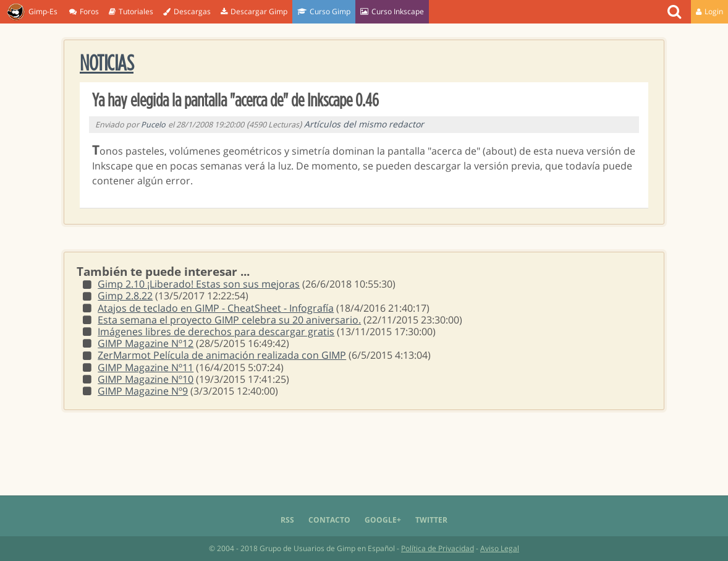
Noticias (107, 64)
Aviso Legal (500, 548)
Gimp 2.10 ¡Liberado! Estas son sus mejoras (199, 284)
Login (709, 11)
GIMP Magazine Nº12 (146, 343)
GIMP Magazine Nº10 (146, 379)
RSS (287, 520)
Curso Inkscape (392, 11)
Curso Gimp (324, 11)
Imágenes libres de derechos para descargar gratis (216, 332)
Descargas (187, 11)
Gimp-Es (32, 12)
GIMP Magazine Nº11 (146, 367)
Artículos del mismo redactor (364, 124)
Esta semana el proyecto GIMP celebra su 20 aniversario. (229, 320)
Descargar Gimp (254, 11)
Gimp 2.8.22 (125, 296)
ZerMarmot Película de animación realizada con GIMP (222, 355)
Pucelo (153, 125)
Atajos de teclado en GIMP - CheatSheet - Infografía (216, 308)
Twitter (431, 520)
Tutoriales (131, 11)
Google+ (383, 520)
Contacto (329, 520)
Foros (84, 11)
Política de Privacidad (438, 548)
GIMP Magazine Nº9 (143, 391)
